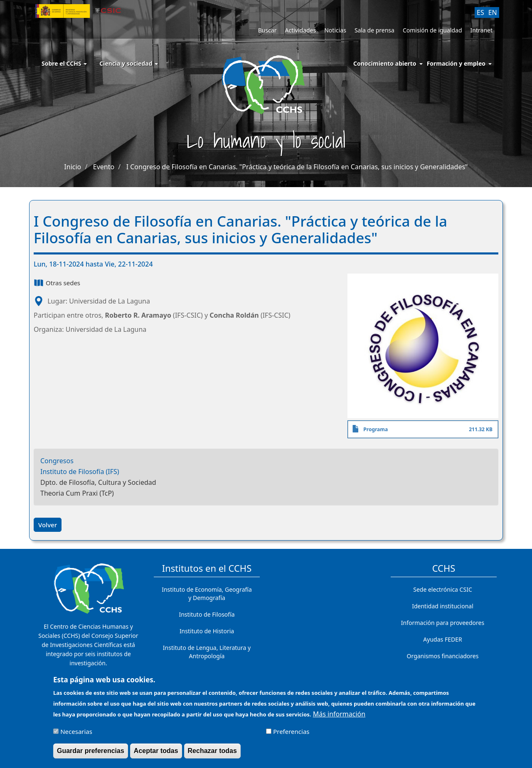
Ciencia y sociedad (129, 63)
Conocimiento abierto (385, 63)
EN (493, 12)
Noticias (335, 30)
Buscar (267, 30)
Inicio (73, 167)
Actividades (300, 30)
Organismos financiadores (443, 656)
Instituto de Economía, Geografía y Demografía (207, 594)
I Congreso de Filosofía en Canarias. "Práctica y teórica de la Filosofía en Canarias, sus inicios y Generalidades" (297, 167)
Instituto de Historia (207, 631)
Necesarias (76, 735)
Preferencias (291, 735)
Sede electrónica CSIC (442, 589)
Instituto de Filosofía (207, 614)
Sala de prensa (374, 30)
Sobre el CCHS (64, 63)
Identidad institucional (443, 606)
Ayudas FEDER (442, 639)
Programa (376, 429)
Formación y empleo (456, 63)
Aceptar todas (156, 754)
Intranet (482, 30)
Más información (339, 718)
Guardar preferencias (91, 754)
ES (480, 12)
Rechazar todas (212, 754)
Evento (104, 167)
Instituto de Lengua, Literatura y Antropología (207, 652)
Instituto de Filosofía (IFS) (80, 472)
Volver (48, 525)
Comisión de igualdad (432, 30)
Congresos (57, 461)
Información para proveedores (443, 623)
